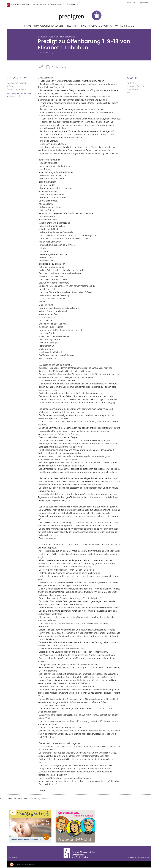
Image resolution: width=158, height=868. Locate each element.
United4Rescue (124, 26)
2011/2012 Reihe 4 (135, 86)
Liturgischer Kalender (49, 26)
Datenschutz (131, 3)
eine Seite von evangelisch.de (25, 864)
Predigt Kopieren (48, 67)
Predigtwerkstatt (59, 67)
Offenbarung (44, 53)
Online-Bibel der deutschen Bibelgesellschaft (29, 799)
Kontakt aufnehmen (16, 89)
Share (41, 67)
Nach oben (13, 858)
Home (28, 26)
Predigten (72, 26)
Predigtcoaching (101, 26)
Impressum (144, 3)
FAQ (84, 26)
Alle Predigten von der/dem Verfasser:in (19, 95)
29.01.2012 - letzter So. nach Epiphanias (57, 37)
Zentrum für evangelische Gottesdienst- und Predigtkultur (52, 4)
